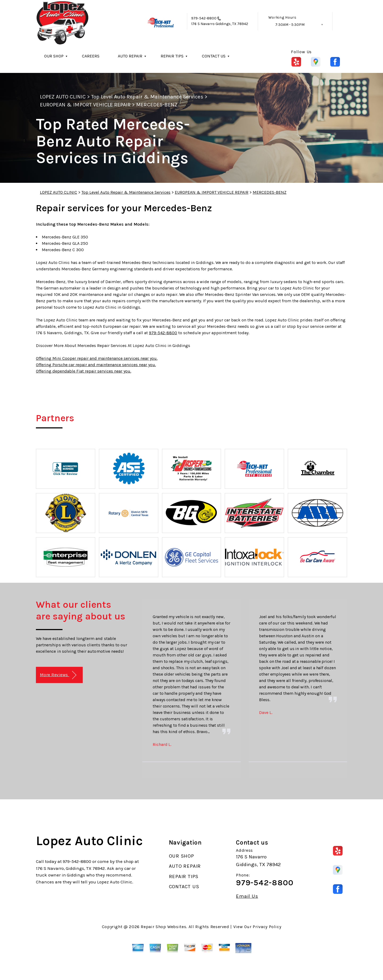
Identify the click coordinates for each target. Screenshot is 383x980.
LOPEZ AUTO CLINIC (63, 97)
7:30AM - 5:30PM (290, 25)
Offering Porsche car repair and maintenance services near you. (96, 365)
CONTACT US (214, 56)
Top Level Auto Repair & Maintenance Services (147, 97)
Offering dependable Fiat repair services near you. (84, 371)
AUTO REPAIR (130, 56)
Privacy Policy (267, 927)
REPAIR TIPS (172, 56)
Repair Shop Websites (163, 927)
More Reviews (58, 675)
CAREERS (91, 56)
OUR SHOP (54, 56)
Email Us (247, 896)
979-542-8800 (204, 18)
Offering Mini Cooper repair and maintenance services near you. (97, 358)
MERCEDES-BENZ (157, 105)
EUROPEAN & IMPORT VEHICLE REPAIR (85, 105)
